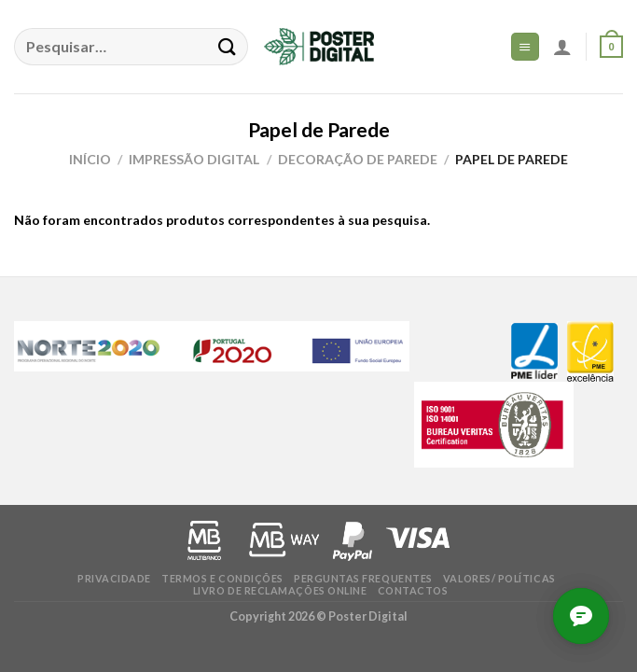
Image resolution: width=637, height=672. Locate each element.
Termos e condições (222, 578)
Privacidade (114, 578)
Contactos (413, 590)
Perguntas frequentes (363, 578)
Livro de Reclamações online (280, 590)
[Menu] (525, 46)
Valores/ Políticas (499, 578)
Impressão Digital (194, 159)
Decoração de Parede (358, 159)
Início (90, 159)
